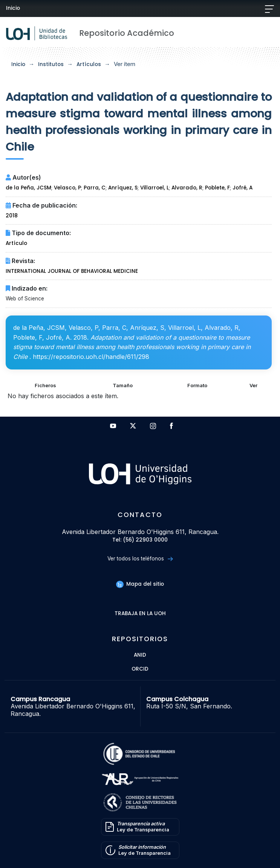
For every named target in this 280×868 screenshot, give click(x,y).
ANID (140, 655)
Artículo (16, 243)
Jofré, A (243, 188)
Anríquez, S (123, 188)
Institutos (51, 64)
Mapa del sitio (140, 584)
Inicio (13, 8)
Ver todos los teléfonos (140, 559)
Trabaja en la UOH (140, 614)
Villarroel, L (155, 188)
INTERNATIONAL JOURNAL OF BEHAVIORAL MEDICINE (72, 271)
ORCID (140, 669)
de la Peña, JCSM (28, 188)
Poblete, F (217, 188)
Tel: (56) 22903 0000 (140, 540)
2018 (12, 216)
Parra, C (95, 188)
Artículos (89, 64)
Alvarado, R (187, 188)
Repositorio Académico (127, 33)
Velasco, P (67, 188)
